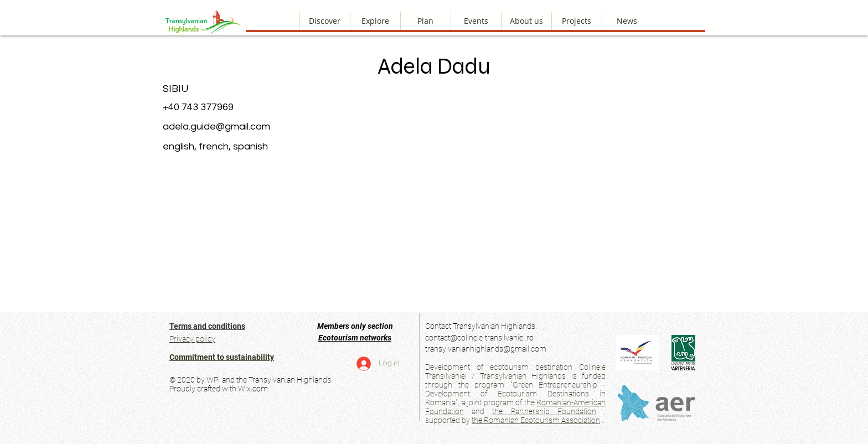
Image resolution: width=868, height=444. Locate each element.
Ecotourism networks (355, 338)
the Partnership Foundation (544, 411)
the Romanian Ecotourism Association (536, 420)
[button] (526, 21)
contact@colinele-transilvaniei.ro (479, 338)
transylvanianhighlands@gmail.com (486, 349)
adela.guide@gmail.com (216, 127)
